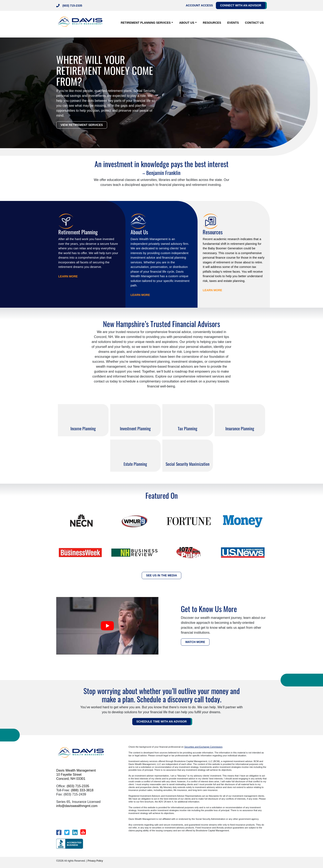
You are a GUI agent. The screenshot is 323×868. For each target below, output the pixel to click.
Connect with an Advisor (241, 5)
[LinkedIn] (75, 832)
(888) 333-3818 (82, 790)
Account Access (199, 5)
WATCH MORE (195, 642)
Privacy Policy (95, 861)
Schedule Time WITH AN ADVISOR (162, 721)
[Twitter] (67, 832)
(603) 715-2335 (72, 6)
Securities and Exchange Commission (203, 747)
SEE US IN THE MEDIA (161, 575)
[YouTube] (83, 832)
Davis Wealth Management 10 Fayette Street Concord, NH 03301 (76, 775)
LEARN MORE (68, 276)
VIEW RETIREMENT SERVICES (82, 125)
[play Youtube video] (107, 626)
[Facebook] (59, 832)
